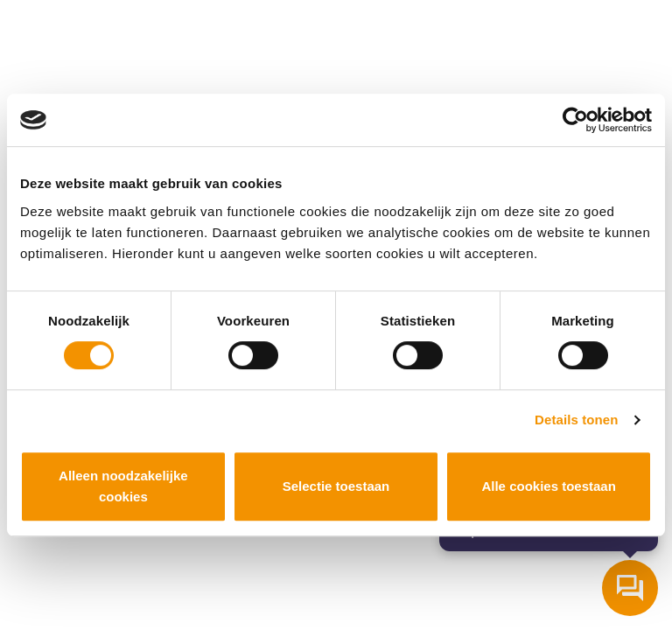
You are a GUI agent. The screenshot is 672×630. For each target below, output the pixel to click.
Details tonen (576, 420)
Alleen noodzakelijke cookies (123, 486)
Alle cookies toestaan (548, 486)
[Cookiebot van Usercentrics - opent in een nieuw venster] (575, 120)
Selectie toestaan (336, 486)
